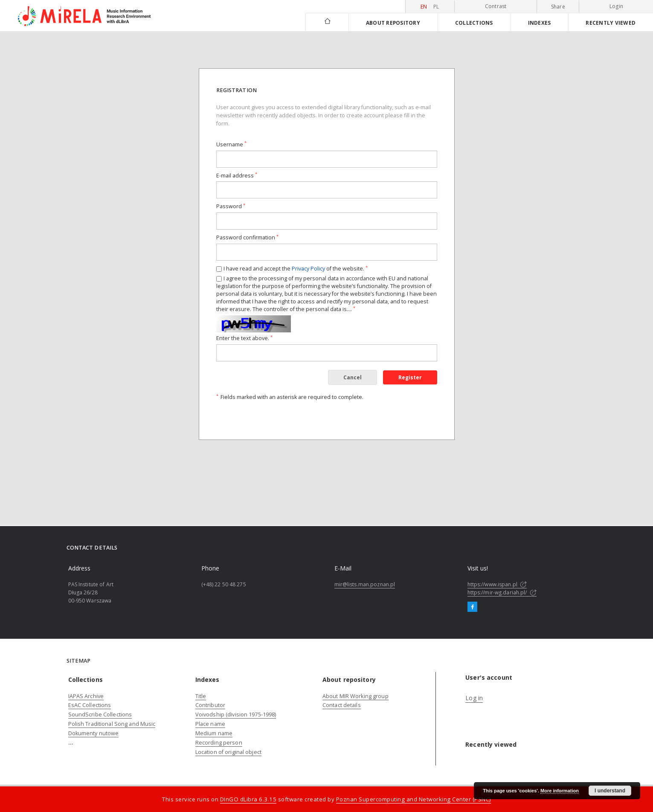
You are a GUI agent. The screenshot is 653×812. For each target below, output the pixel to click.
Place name (210, 724)
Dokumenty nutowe (94, 733)
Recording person (219, 743)
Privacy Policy (308, 269)
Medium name (214, 733)
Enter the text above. (244, 338)
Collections (474, 23)
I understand (610, 791)
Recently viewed (611, 23)
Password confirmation (247, 237)
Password (231, 206)
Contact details (342, 705)
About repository (393, 23)
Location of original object (228, 752)
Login (616, 6)
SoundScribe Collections (100, 715)
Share (558, 7)
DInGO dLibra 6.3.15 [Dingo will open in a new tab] (248, 799)
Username (231, 144)
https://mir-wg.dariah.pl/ (502, 592)
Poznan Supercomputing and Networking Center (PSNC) (414, 799)
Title (201, 696)
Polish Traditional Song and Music (112, 724)
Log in (474, 698)
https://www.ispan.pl (497, 584)
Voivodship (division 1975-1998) (236, 715)
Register (410, 377)
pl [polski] (436, 7)
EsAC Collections (90, 705)
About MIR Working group (356, 696)
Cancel (353, 377)
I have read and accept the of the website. (296, 269)
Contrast (496, 6)
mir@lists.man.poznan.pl (365, 584)
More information (560, 791)
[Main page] (327, 22)
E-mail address (237, 176)
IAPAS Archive (86, 696)
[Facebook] (472, 607)
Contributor (210, 705)
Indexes (540, 23)
